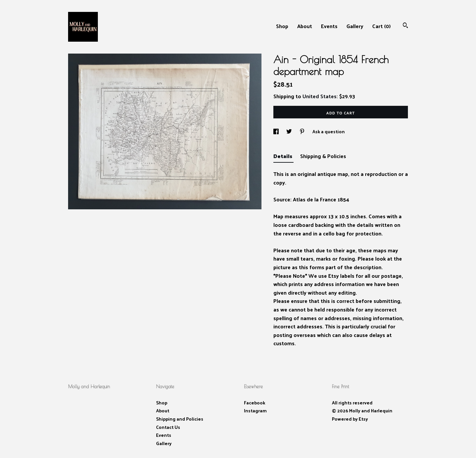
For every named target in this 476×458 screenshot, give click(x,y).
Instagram (255, 411)
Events (329, 26)
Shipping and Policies (180, 419)
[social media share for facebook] (277, 131)
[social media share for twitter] (290, 131)
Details (283, 156)
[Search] (405, 26)
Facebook (255, 403)
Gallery (355, 26)
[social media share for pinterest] (303, 131)
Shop (282, 26)
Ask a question (329, 131)
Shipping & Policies (323, 156)
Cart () (381, 26)
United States (319, 96)
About (305, 26)
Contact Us (168, 427)
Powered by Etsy (350, 419)
